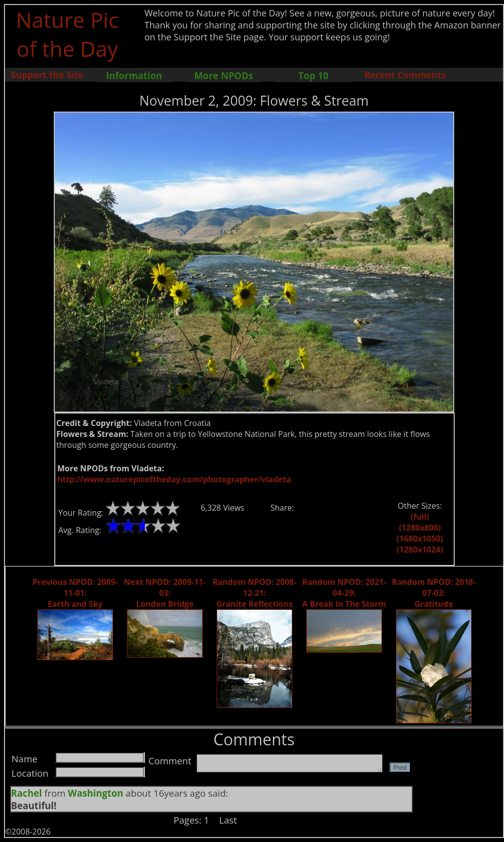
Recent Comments (405, 75)
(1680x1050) (420, 539)
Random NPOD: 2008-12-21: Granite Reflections (255, 593)
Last (228, 820)
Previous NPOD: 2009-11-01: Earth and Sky (75, 593)
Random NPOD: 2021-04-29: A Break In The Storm (344, 593)
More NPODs (224, 75)
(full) (420, 517)
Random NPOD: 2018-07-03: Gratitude (434, 593)
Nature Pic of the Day (67, 34)
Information (134, 75)
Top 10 (313, 75)
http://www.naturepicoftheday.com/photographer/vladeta (174, 479)
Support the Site (47, 75)
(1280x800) (420, 528)
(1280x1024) (420, 550)
